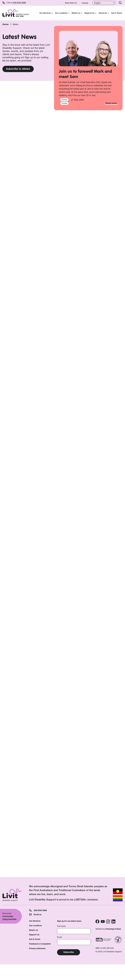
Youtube (103, 921)
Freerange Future (113, 929)
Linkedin (113, 921)
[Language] (104, 3)
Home (5, 24)
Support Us (34, 935)
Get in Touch (117, 13)
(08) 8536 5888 (19, 3)
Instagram (108, 921)
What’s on (33, 930)
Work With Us (71, 3)
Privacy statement (37, 948)
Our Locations (35, 926)
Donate (85, 3)
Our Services (35, 921)
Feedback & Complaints (40, 944)
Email (60, 937)
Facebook (97, 921)
